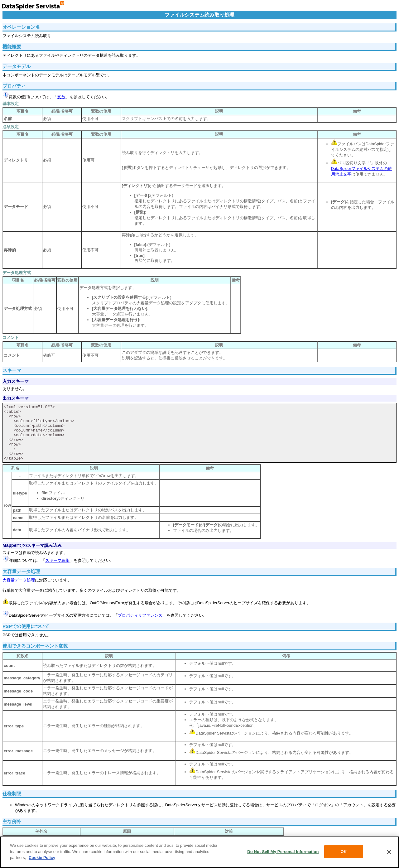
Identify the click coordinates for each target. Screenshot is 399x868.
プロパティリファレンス (140, 615)
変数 (61, 97)
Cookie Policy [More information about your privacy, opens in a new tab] (42, 858)
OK (344, 852)
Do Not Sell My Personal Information (283, 852)
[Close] (389, 852)
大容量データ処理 (19, 580)
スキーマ (12, 370)
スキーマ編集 (57, 560)
